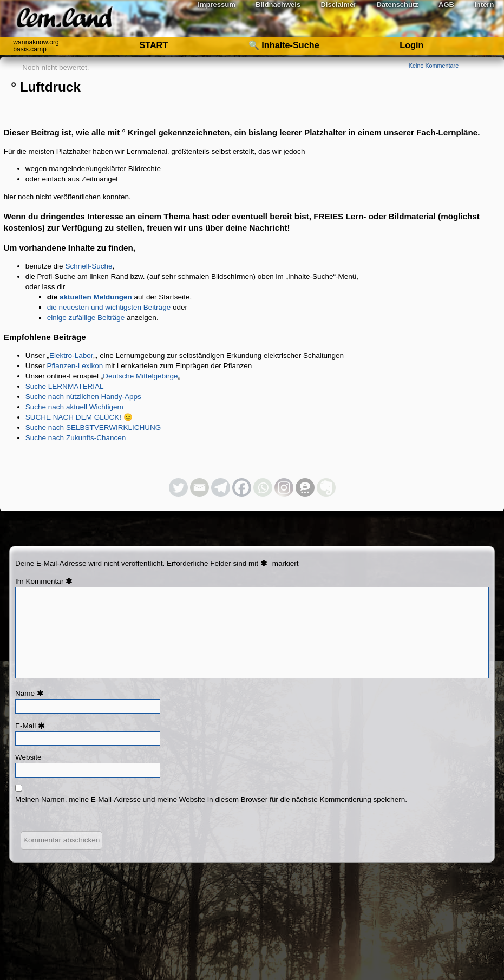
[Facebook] (242, 488)
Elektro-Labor (71, 355)
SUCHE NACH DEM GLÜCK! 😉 (79, 417)
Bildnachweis (278, 5)
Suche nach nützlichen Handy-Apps (83, 397)
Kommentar (51, 581)
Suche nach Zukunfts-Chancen (76, 438)
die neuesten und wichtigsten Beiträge (109, 307)
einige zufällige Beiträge (86, 318)
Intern (484, 5)
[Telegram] (221, 488)
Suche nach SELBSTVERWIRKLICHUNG (93, 427)
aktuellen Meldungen (96, 297)
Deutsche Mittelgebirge (140, 376)
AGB (446, 5)
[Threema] (305, 488)
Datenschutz (397, 5)
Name (31, 693)
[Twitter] (178, 488)
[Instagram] (284, 488)
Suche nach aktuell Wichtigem (74, 407)
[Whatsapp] (263, 488)
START (153, 45)
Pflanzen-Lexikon (75, 366)
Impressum (216, 5)
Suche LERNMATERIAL (65, 386)
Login (411, 45)
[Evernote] (326, 488)
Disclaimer (338, 5)
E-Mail (31, 726)
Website (28, 757)
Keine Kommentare (434, 66)
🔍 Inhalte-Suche (284, 45)
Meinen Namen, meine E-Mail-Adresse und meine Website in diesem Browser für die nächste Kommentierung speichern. (211, 799)
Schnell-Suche (89, 266)
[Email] (199, 488)
